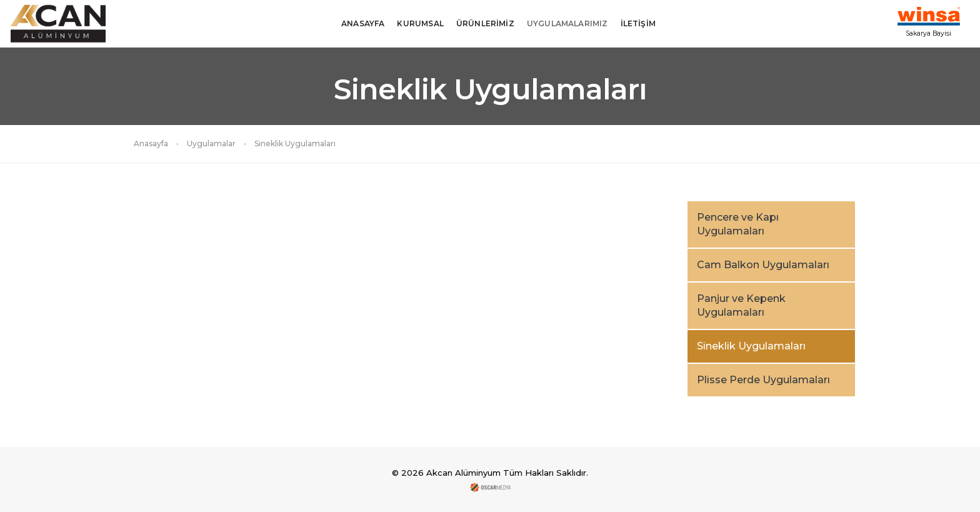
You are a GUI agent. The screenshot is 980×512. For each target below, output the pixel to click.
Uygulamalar (211, 143)
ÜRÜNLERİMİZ (485, 23)
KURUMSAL (420, 23)
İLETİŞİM (638, 23)
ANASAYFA (363, 23)
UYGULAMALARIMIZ (567, 23)
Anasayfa (151, 143)
